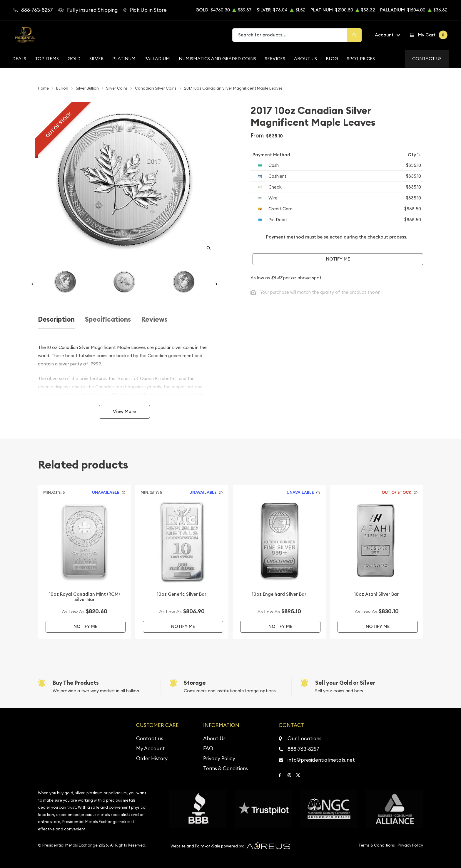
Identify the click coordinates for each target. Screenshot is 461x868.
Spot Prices (361, 59)
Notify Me (338, 259)
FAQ (208, 748)
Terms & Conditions (226, 768)
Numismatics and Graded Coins (217, 59)
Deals (19, 59)
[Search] (354, 35)
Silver (96, 59)
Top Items (47, 59)
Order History (152, 758)
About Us (305, 59)
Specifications (108, 319)
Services (275, 59)
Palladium (157, 59)
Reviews (154, 319)
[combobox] (290, 35)
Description (56, 319)
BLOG (332, 59)
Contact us (150, 738)
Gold (74, 59)
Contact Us (427, 59)
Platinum (124, 59)
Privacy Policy (219, 758)
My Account (151, 748)
